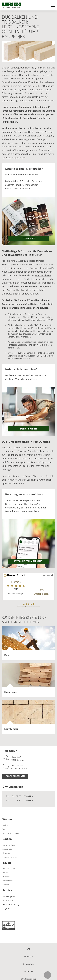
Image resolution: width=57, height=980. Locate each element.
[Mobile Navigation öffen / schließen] (52, 6)
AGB (28, 949)
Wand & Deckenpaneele (12, 833)
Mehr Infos (48, 575)
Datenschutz (28, 964)
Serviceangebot (9, 896)
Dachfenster (7, 881)
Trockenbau (7, 877)
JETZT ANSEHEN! (28, 238)
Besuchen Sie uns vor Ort (15, 476)
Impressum (29, 971)
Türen (5, 829)
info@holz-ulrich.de (19, 768)
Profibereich (17, 150)
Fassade (6, 885)
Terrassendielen (9, 845)
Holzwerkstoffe (9, 869)
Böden (5, 825)
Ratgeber (6, 908)
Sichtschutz (7, 849)
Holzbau (6, 873)
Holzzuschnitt (8, 900)
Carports (6, 853)
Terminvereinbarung (11, 904)
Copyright (28, 956)
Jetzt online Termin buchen (28, 561)
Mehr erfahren (28, 429)
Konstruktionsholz (10, 857)
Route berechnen (15, 776)
